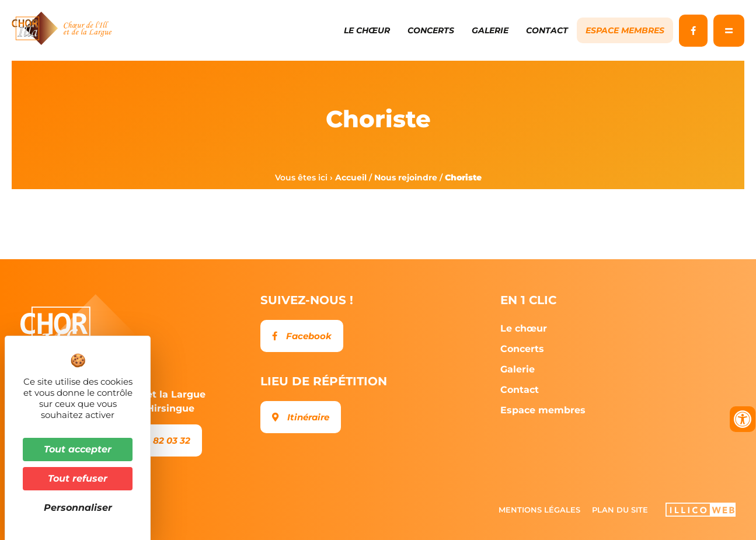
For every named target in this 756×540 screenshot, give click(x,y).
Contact (547, 30)
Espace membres (625, 30)
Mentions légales (539, 510)
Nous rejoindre (406, 177)
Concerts (431, 30)
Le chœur (367, 30)
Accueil (351, 177)
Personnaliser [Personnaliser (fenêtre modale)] (78, 508)
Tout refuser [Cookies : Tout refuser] (78, 478)
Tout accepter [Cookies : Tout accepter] (78, 449)
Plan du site (620, 510)
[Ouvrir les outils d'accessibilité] (743, 419)
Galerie (490, 30)
